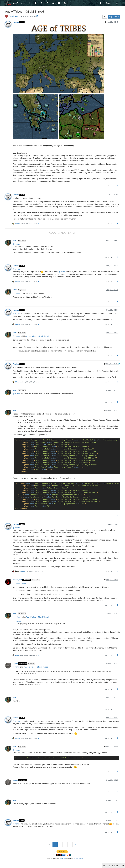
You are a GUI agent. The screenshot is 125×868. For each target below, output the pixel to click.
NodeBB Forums (78, 858)
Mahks (15, 241)
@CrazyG (62, 272)
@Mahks (16, 269)
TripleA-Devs (62, 858)
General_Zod (17, 580)
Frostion (16, 22)
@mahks (16, 667)
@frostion (16, 244)
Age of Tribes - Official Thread (37, 336)
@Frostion (22, 241)
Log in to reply (114, 17)
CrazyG (15, 663)
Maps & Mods (14, 16)
